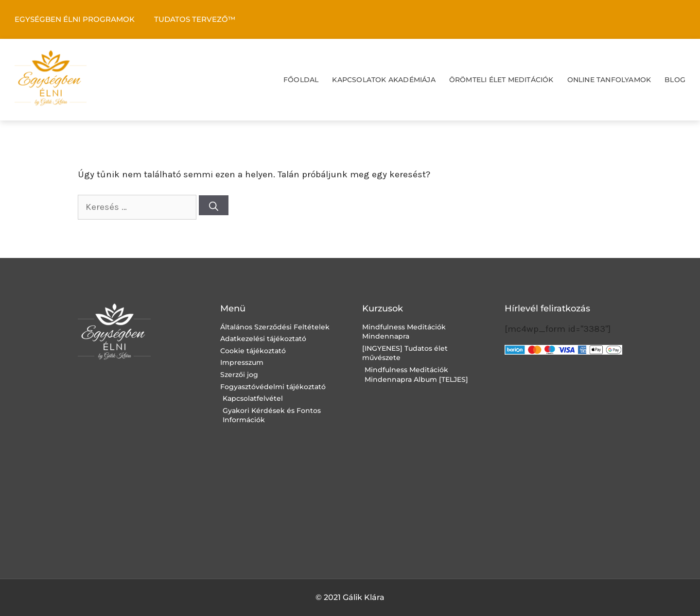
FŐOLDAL (301, 80)
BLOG (675, 80)
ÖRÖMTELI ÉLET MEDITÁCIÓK (501, 80)
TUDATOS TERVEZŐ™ (195, 19)
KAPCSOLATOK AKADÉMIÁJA (384, 80)
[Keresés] (214, 205)
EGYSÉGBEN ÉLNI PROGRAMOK (75, 19)
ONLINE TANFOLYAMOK (609, 80)
